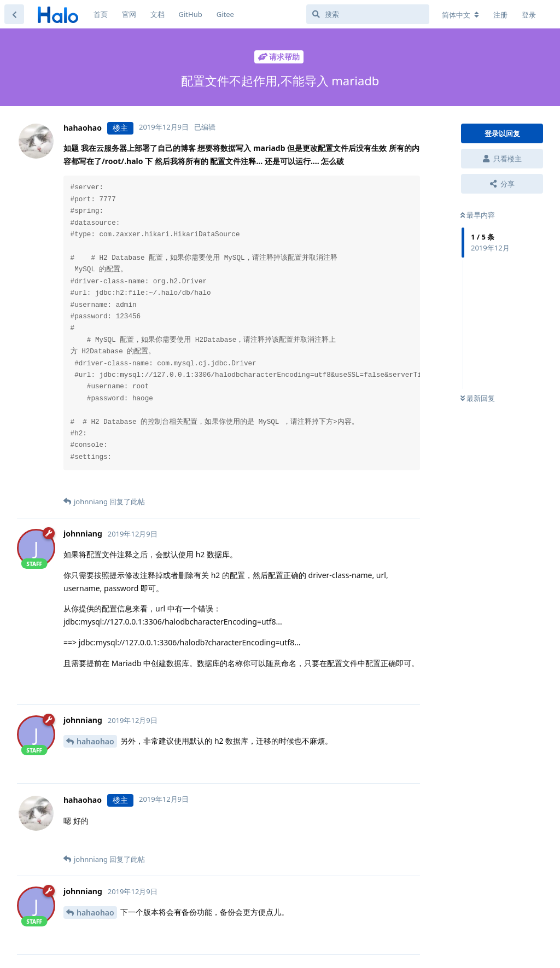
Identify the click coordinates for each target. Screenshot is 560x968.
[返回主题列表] (14, 14)
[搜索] (368, 14)
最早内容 (478, 215)
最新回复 (478, 398)
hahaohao (95, 741)
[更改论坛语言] (460, 15)
